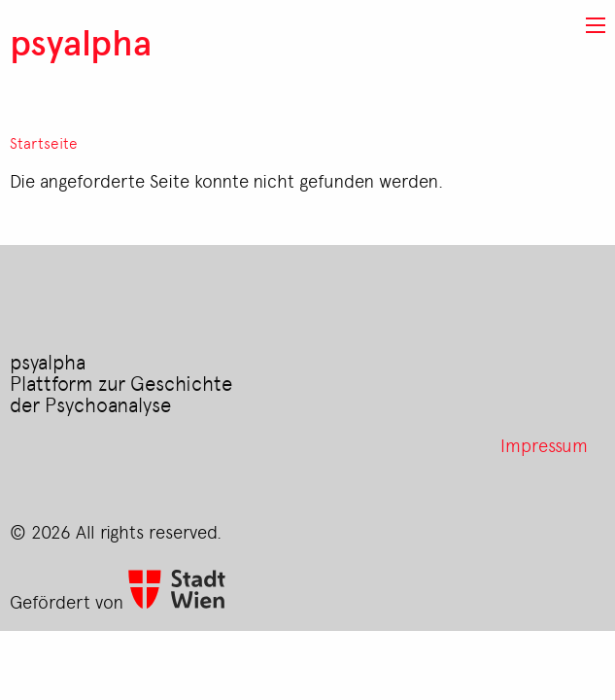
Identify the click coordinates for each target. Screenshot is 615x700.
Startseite (44, 143)
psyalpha (81, 41)
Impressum (544, 444)
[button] (596, 25)
